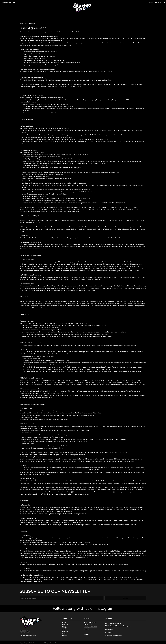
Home (22, 23)
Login (151, 2)
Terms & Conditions (90, 622)
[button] (14, 2)
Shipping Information (90, 627)
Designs (65, 627)
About (64, 633)
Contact (65, 636)
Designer (65, 631)
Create (64, 629)
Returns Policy (88, 625)
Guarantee (87, 629)
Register (158, 2)
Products (65, 625)
